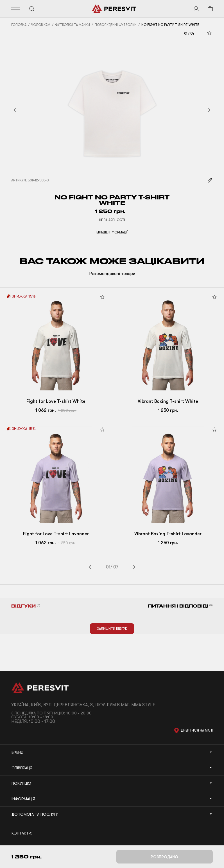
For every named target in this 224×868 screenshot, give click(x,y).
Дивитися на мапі (197, 730)
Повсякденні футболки (116, 25)
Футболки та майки (73, 25)
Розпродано (164, 857)
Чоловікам (41, 25)
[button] (22, 110)
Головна (19, 25)
